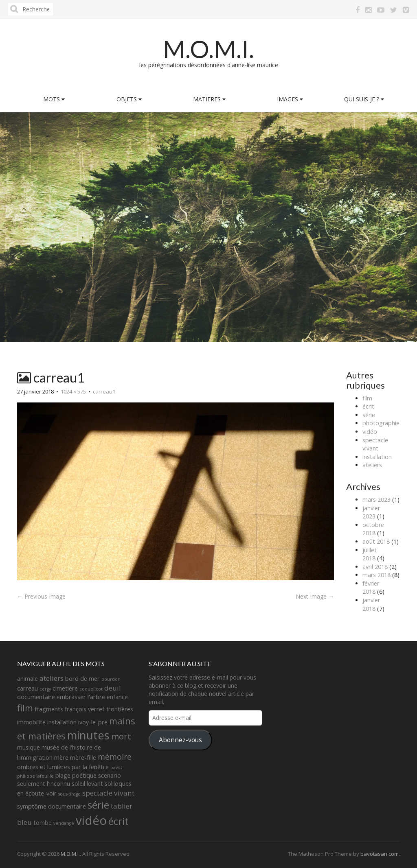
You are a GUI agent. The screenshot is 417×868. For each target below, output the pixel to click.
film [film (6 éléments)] (25, 708)
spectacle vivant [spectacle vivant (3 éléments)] (108, 793)
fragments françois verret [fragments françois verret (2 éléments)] (70, 709)
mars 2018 (376, 575)
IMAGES (290, 99)
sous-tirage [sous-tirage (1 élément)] (69, 794)
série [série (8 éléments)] (98, 805)
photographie (381, 423)
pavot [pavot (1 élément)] (116, 767)
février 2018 (371, 588)
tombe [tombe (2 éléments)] (43, 823)
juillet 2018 (370, 554)
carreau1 (104, 391)
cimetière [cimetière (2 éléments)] (65, 688)
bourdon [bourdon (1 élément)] (111, 679)
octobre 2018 (373, 529)
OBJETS (129, 99)
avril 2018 (375, 567)
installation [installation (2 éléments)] (62, 722)
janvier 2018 (371, 604)
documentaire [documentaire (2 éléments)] (36, 697)
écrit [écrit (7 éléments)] (118, 821)
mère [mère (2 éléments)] (61, 758)
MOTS (54, 99)
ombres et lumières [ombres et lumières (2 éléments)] (44, 767)
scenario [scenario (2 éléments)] (110, 775)
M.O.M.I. (208, 49)
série (369, 415)
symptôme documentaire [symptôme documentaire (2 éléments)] (52, 806)
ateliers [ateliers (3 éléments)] (52, 678)
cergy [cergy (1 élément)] (45, 689)
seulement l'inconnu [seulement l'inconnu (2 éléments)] (44, 784)
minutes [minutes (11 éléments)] (88, 735)
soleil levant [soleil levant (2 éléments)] (87, 784)
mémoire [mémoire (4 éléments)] (115, 757)
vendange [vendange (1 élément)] (64, 823)
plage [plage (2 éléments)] (63, 775)
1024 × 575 (73, 391)
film (367, 398)
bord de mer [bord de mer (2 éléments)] (82, 679)
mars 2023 (376, 500)
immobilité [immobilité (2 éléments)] (31, 722)
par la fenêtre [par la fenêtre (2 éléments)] (90, 767)
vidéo (370, 432)
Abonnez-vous (180, 740)
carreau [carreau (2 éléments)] (27, 688)
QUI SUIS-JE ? (364, 99)
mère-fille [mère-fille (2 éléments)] (83, 758)
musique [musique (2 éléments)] (29, 747)
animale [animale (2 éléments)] (27, 679)
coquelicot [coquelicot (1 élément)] (91, 689)
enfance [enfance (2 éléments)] (117, 697)
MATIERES (209, 99)
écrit (368, 406)
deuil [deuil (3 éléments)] (113, 688)
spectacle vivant (375, 444)
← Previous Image (41, 596)
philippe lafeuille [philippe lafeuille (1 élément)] (35, 776)
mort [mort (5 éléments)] (121, 736)
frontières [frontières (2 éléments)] (120, 709)
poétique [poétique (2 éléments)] (84, 775)
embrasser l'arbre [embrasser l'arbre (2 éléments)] (81, 697)
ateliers (372, 465)
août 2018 (376, 541)
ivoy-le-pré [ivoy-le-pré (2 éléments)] (93, 722)
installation (377, 457)
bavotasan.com (380, 854)
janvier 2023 (371, 512)
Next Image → (315, 596)
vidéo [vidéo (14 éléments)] (91, 820)
